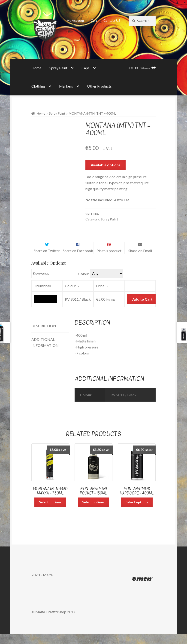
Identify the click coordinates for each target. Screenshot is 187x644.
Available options (106, 165)
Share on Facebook (78, 260)
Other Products (99, 86)
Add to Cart (142, 309)
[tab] (50, 336)
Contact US (112, 20)
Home (36, 68)
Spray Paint (58, 68)
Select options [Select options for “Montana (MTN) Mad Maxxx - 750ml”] (50, 512)
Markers (66, 86)
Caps (86, 68)
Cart (94, 20)
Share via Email (140, 260)
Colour (84, 284)
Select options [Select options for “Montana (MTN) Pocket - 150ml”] (93, 512)
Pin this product (109, 260)
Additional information (45, 352)
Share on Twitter (47, 260)
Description (44, 335)
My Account (75, 20)
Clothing (38, 86)
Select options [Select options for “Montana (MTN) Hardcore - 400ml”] (137, 512)
